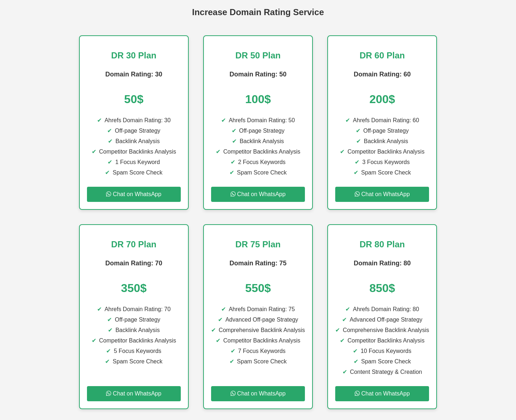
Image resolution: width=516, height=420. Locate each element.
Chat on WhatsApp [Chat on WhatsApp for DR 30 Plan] (134, 194)
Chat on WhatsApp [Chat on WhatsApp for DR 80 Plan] (382, 394)
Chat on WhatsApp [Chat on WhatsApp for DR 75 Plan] (258, 394)
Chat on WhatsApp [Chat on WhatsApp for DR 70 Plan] (134, 394)
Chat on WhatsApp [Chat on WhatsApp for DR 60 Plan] (382, 194)
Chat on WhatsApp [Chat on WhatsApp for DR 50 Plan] (258, 194)
